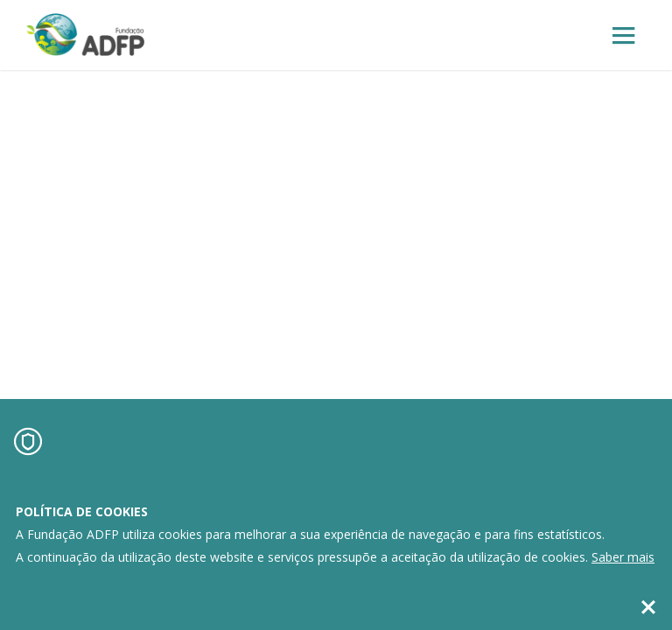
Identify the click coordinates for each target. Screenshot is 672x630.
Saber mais (623, 557)
